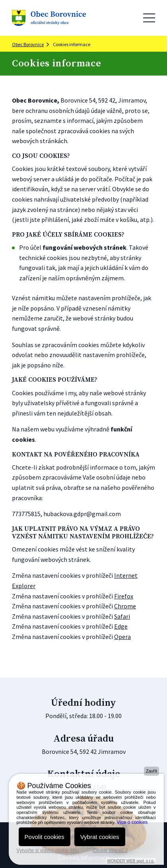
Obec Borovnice (28, 44)
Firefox (124, 596)
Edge (121, 626)
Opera (122, 637)
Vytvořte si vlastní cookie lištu (48, 851)
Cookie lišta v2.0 (110, 851)
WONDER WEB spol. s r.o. (131, 861)
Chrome (125, 606)
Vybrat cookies (100, 837)
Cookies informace (72, 44)
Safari (122, 616)
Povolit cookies (45, 837)
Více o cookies (132, 822)
